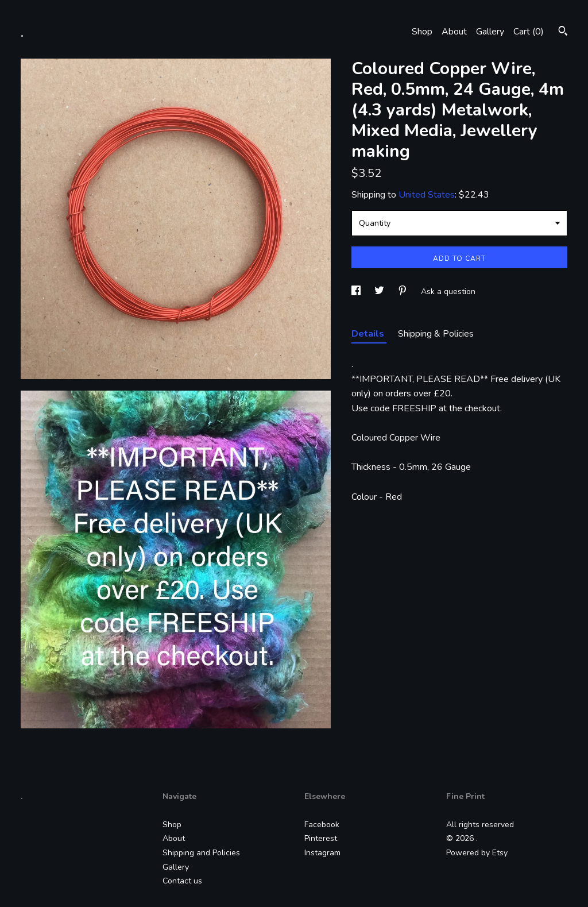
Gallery (490, 32)
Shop (422, 32)
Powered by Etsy (477, 853)
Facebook (322, 825)
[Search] (563, 32)
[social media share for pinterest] (404, 292)
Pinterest (321, 838)
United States (427, 195)
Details (369, 334)
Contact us (182, 881)
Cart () (529, 32)
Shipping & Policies (436, 334)
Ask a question (448, 292)
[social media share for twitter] (380, 292)
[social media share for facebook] (357, 292)
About (454, 32)
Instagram (322, 853)
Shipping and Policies (201, 853)
